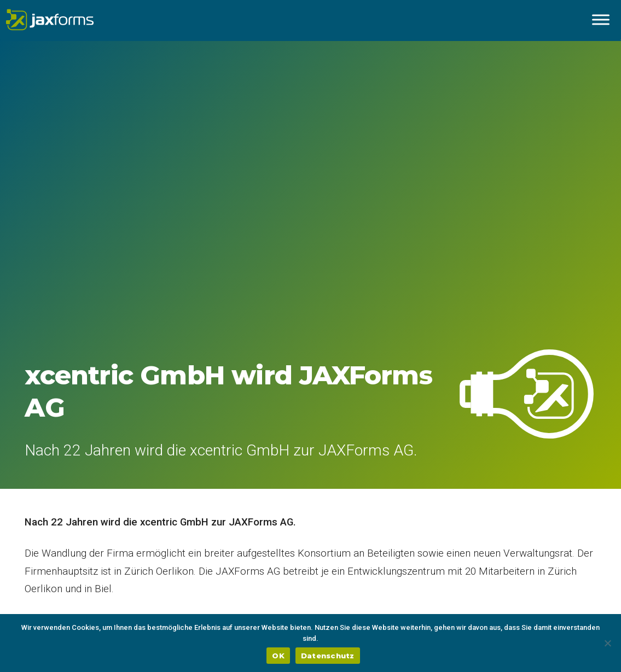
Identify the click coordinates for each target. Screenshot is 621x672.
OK (278, 656)
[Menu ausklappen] (601, 19)
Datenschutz (328, 656)
